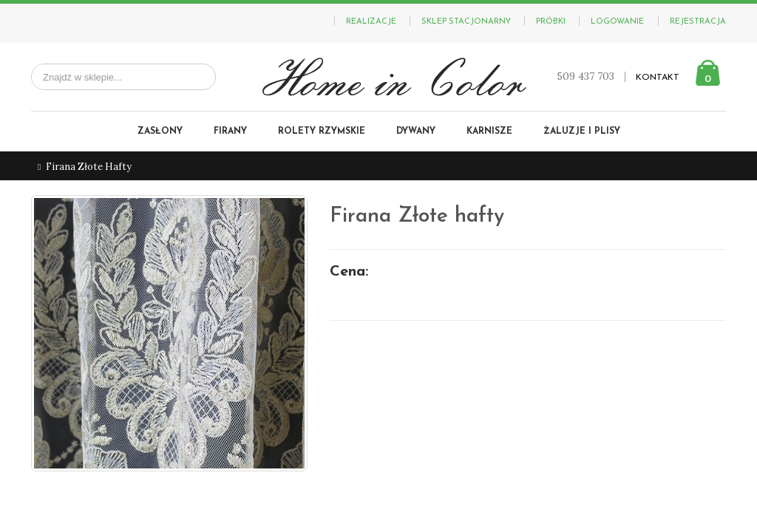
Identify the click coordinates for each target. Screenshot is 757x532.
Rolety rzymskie (322, 132)
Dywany (416, 132)
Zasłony (160, 132)
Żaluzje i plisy (582, 132)
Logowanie (617, 22)
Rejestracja (698, 22)
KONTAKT (658, 78)
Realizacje (371, 22)
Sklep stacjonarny (466, 22)
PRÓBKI (551, 22)
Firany (230, 132)
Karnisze (489, 132)
